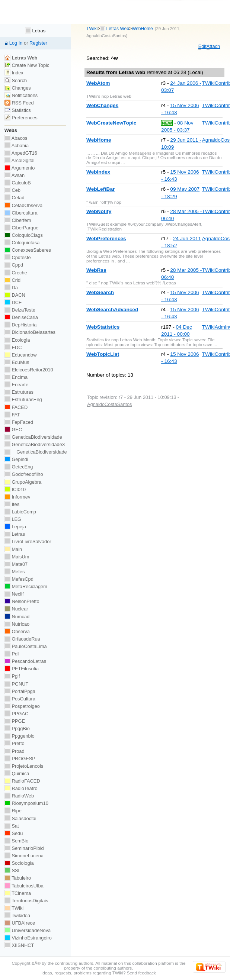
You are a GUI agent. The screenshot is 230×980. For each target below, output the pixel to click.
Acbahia (17, 146)
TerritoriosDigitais (26, 901)
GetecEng (19, 467)
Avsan (15, 175)
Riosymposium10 (26, 803)
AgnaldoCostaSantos (106, 36)
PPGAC (16, 714)
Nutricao (17, 624)
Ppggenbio (20, 736)
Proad (15, 751)
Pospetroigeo (22, 706)
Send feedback (141, 973)
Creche (16, 273)
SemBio (16, 841)
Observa (17, 631)
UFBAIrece (20, 923)
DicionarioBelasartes (30, 332)
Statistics (18, 110)
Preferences (21, 118)
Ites (12, 504)
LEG (13, 519)
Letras (35, 31)
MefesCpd (19, 579)
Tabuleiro (18, 878)
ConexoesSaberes (28, 250)
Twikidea (17, 915)
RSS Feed (19, 103)
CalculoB (18, 183)
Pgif (12, 676)
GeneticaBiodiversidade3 (35, 444)
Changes (18, 88)
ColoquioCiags (24, 235)
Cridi (13, 280)
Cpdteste (18, 257)
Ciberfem (18, 220)
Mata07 (16, 564)
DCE (13, 302)
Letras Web (118, 29)
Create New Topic (27, 65)
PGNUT (16, 684)
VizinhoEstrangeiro (28, 938)
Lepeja (15, 527)
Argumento (20, 168)
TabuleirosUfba (24, 886)
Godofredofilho (24, 474)
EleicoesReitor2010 (29, 370)
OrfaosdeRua (22, 639)
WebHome (142, 29)
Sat (12, 826)
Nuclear (16, 609)
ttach (213, 46)
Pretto (15, 743)
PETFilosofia (22, 669)
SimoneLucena (24, 856)
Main (13, 549)
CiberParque (22, 228)
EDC (13, 347)
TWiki (92, 29)
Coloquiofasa (22, 243)
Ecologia (17, 340)
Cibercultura (21, 213)
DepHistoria (21, 325)
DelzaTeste (20, 310)
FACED (16, 407)
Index (14, 73)
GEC (13, 430)
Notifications (21, 95)
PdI (12, 654)
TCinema (18, 893)
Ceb (12, 190)
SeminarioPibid (24, 848)
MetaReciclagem (26, 586)
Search (16, 80)
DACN (15, 295)
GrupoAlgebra (23, 482)
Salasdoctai (20, 818)
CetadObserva (23, 205)
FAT (12, 415)
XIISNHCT (19, 945)
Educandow (21, 355)
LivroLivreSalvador (28, 541)
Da (11, 288)
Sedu (14, 833)
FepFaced (19, 422)
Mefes (15, 572)
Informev (17, 497)
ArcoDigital (20, 160)
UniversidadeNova (28, 930)
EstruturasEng (23, 399)
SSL (13, 871)
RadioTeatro (21, 788)
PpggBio (17, 728)
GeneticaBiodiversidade (33, 437)
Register (38, 43)
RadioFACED (22, 781)
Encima (16, 377)
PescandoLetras (25, 661)
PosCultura (20, 699)
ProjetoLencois (24, 766)
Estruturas (19, 392)
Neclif (14, 594)
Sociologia (19, 863)
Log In (16, 43)
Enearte (17, 385)
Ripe (13, 811)
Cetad (15, 198)
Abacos (16, 138)
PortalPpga (20, 691)
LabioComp (20, 512)
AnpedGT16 (21, 153)
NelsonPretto (22, 601)
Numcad (17, 617)
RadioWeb (19, 796)
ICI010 (15, 489)
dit (202, 46)
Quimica (17, 773)
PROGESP (20, 759)
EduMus (17, 362)
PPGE (15, 721)
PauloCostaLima (26, 646)
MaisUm (17, 557)
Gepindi (16, 459)
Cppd (14, 265)
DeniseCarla (21, 317)
